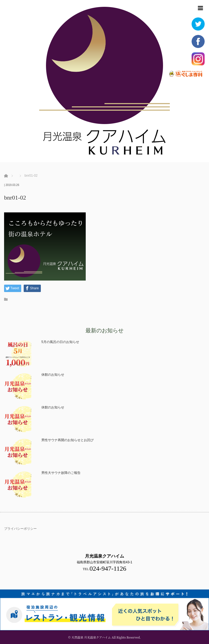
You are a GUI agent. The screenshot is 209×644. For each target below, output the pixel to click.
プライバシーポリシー (20, 529)
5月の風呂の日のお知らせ (60, 342)
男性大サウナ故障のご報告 (61, 473)
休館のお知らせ (53, 375)
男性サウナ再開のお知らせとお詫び (67, 440)
